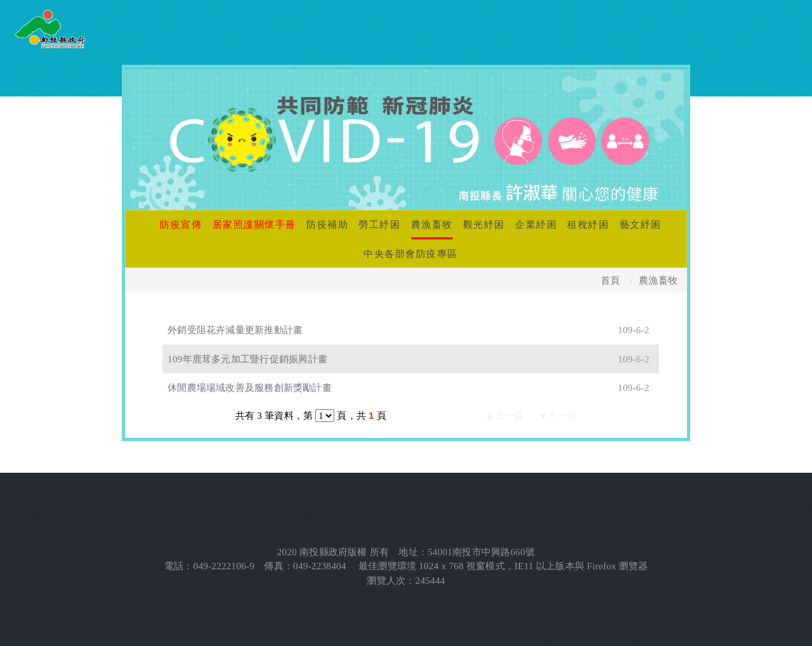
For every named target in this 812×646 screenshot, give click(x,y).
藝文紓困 (641, 224)
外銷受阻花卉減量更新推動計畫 (235, 330)
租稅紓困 (588, 224)
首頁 (610, 280)
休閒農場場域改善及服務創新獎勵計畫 (250, 387)
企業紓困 (536, 224)
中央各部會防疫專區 (411, 254)
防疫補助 (327, 224)
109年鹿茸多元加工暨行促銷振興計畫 (247, 359)
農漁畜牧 (432, 224)
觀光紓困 (484, 224)
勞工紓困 (379, 224)
